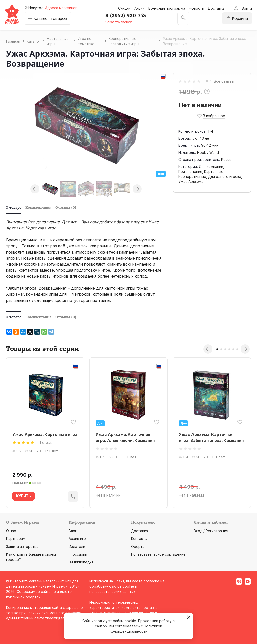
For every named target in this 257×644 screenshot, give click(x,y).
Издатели (77, 546)
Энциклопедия (81, 562)
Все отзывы (224, 82)
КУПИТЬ (23, 496)
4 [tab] (229, 349)
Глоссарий (78, 554)
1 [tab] (217, 349)
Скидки (124, 8)
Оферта (138, 546)
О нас (11, 531)
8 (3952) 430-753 (126, 16)
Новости (197, 8)
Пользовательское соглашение (158, 554)
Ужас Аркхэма (191, 182)
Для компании (211, 166)
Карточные (214, 171)
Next (137, 189)
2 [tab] (221, 349)
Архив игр (77, 539)
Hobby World (208, 152)
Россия (227, 159)
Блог (73, 531)
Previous (35, 189)
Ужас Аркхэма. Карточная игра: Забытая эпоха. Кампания (211, 437)
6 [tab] (237, 349)
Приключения (190, 171)
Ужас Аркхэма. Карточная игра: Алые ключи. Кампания (125, 437)
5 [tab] (233, 349)
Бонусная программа (167, 8)
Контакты (139, 539)
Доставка (216, 8)
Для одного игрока (225, 177)
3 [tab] (225, 349)
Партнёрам (16, 539)
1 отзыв (46, 443)
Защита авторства (22, 546)
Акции (139, 8)
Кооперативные (192, 177)
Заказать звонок (119, 22)
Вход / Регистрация (211, 531)
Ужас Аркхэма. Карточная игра (45, 434)
